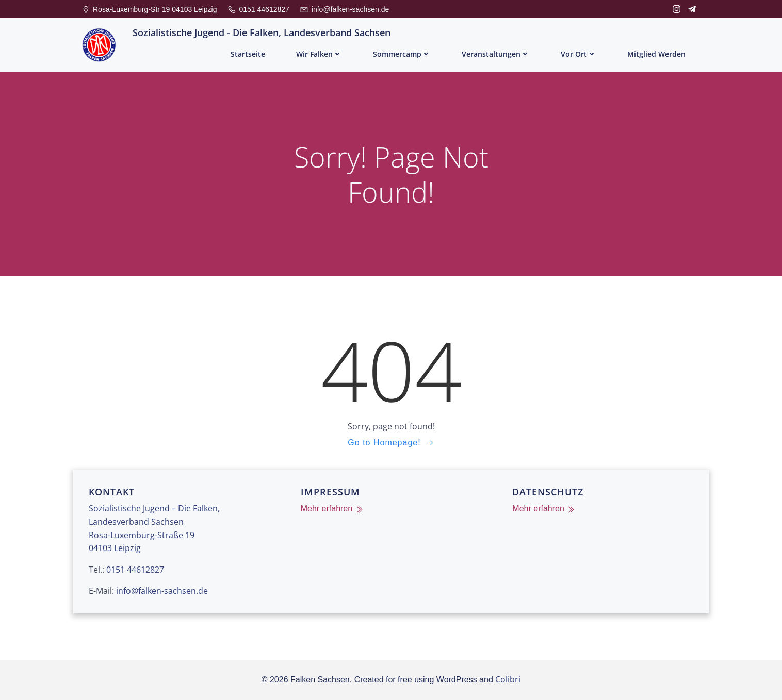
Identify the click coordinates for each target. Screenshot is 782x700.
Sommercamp (402, 54)
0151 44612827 (135, 570)
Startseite (248, 54)
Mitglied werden (656, 54)
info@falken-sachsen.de (162, 591)
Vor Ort (579, 54)
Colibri (508, 679)
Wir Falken (319, 54)
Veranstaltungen (496, 54)
